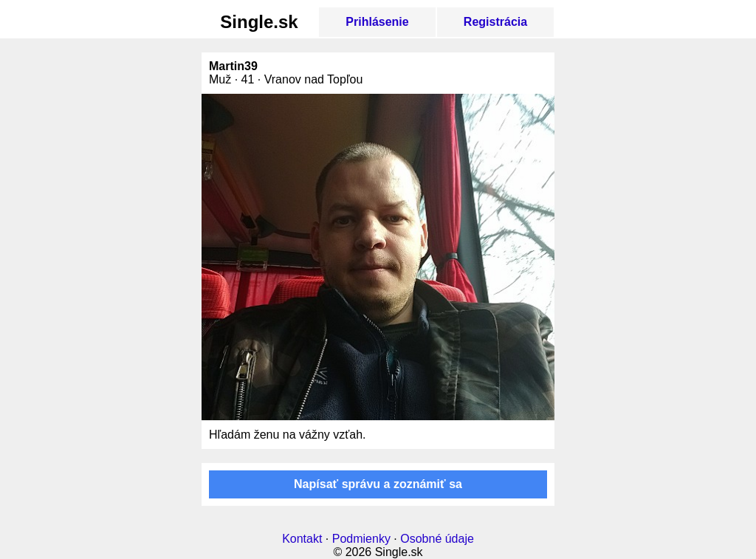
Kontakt (302, 539)
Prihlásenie (377, 22)
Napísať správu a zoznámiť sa (378, 484)
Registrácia (495, 22)
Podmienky (361, 539)
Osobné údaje (437, 539)
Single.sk (259, 22)
